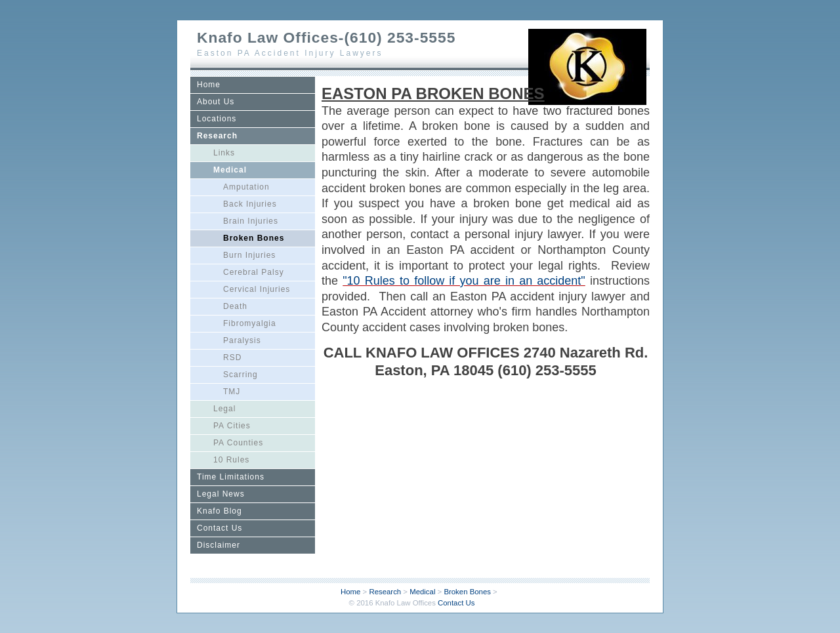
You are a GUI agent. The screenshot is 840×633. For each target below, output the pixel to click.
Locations (217, 119)
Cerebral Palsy (254, 272)
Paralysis (242, 340)
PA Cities (232, 426)
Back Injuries (250, 204)
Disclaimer (219, 545)
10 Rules (231, 460)
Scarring (241, 375)
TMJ (232, 392)
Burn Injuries (249, 255)
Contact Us (220, 528)
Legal (224, 409)
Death (235, 306)
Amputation (246, 187)
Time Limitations (231, 477)
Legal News (221, 494)
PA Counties (238, 443)
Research (217, 136)
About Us (216, 102)
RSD (232, 357)
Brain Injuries (251, 221)
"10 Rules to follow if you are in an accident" (464, 281)
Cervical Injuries (257, 289)
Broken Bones (254, 238)
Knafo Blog (220, 511)
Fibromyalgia (250, 323)
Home (209, 85)
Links (224, 153)
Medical (230, 170)
